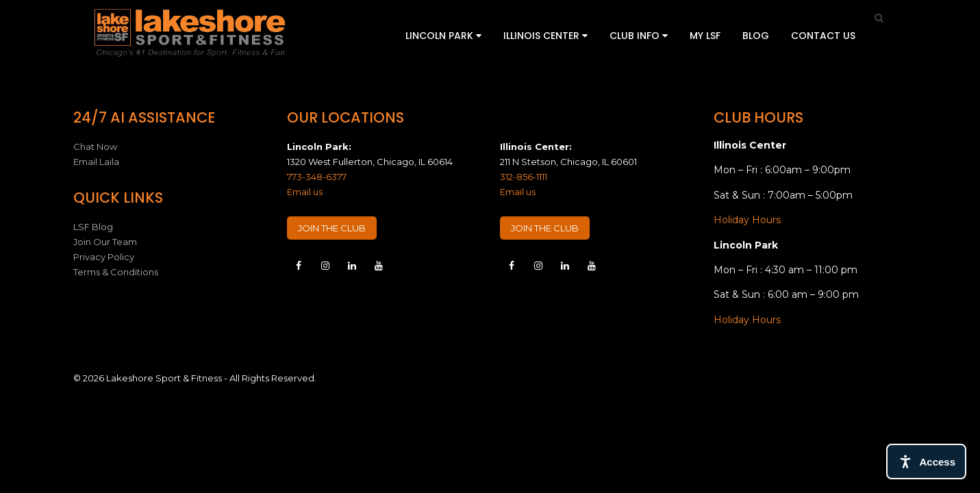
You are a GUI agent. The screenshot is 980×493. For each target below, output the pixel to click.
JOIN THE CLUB (332, 228)
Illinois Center (545, 36)
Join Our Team (105, 242)
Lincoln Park (443, 36)
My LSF (705, 36)
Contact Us (823, 36)
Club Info (639, 36)
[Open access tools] (926, 462)
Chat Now (95, 147)
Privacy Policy (104, 257)
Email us (305, 192)
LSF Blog (93, 227)
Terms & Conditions (116, 272)
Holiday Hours (747, 220)
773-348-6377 (317, 177)
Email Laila (96, 162)
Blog (756, 36)
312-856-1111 (524, 177)
